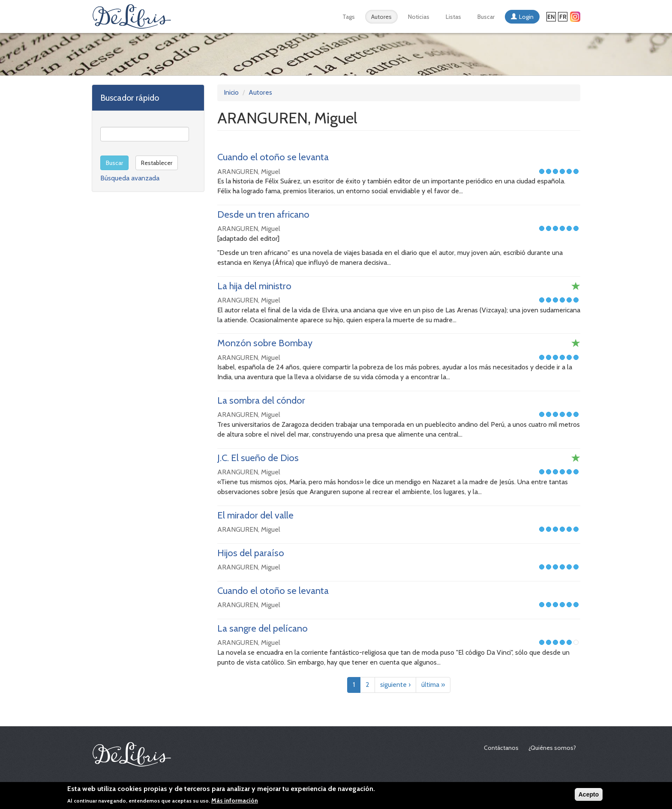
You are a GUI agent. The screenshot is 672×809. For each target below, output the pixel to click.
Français (563, 17)
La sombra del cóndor (261, 400)
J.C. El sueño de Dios (258, 458)
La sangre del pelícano (262, 628)
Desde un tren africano (263, 214)
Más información (235, 802)
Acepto (589, 797)
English (551, 17)
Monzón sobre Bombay (265, 343)
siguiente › (395, 685)
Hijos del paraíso (251, 553)
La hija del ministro (254, 286)
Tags (349, 17)
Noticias (419, 17)
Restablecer (157, 163)
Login (526, 17)
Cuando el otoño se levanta (273, 157)
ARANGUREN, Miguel (249, 172)
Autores (381, 17)
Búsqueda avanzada (130, 178)
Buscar (486, 17)
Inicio (231, 92)
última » (433, 685)
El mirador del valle (255, 515)
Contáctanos (501, 748)
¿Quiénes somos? (552, 748)
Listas (453, 17)
